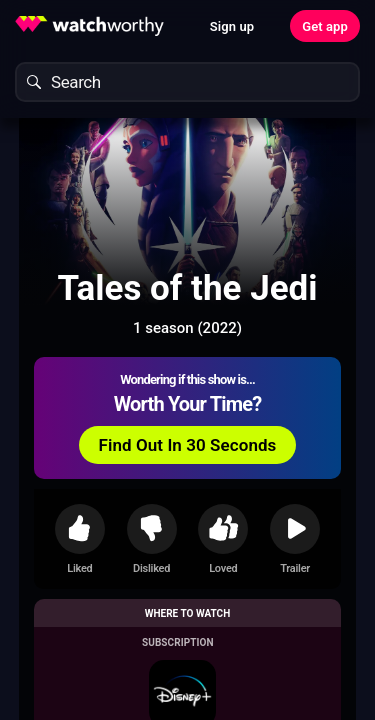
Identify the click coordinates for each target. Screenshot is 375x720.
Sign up (232, 26)
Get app (325, 26)
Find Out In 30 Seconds (188, 445)
